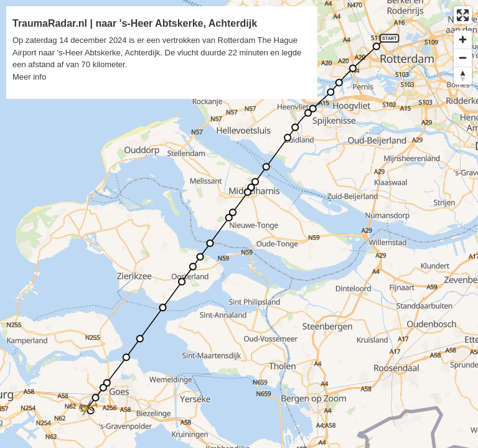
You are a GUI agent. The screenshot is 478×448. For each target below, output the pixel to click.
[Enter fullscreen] (463, 15)
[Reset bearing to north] (463, 76)
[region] (239, 224)
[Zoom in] (463, 40)
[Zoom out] (463, 58)
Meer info (29, 77)
